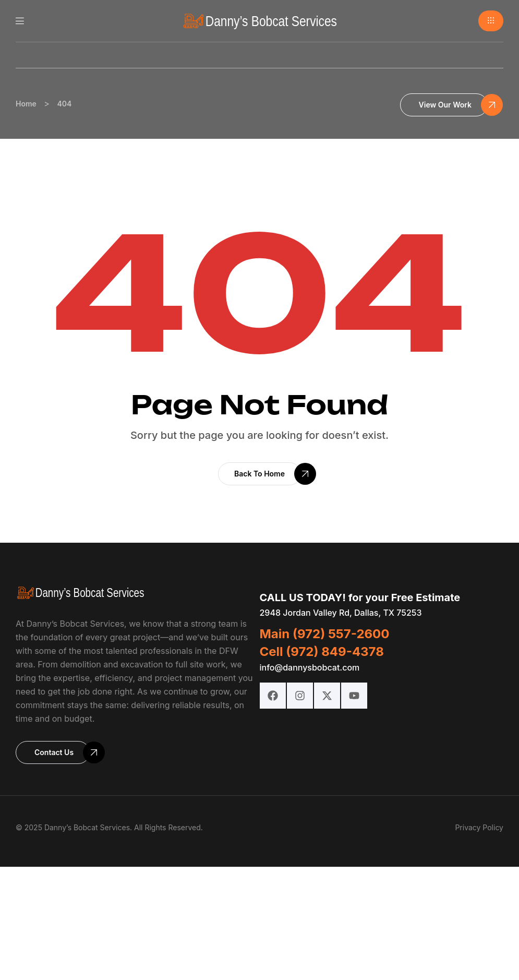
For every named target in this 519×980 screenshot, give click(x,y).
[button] (491, 21)
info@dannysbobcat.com (310, 667)
